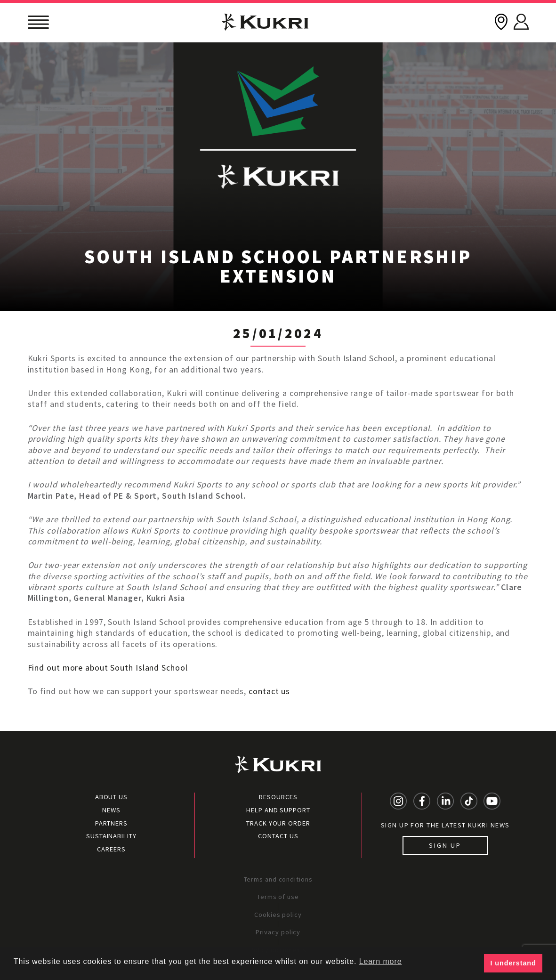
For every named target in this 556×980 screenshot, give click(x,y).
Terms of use (278, 897)
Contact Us (278, 836)
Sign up (445, 845)
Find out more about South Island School (108, 668)
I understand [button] (513, 963)
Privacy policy (278, 932)
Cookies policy (278, 915)
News (111, 810)
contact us (269, 691)
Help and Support (278, 810)
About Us (111, 797)
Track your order (278, 823)
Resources (278, 797)
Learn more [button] (381, 961)
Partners (111, 823)
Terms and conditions (278, 879)
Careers (111, 849)
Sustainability (111, 836)
